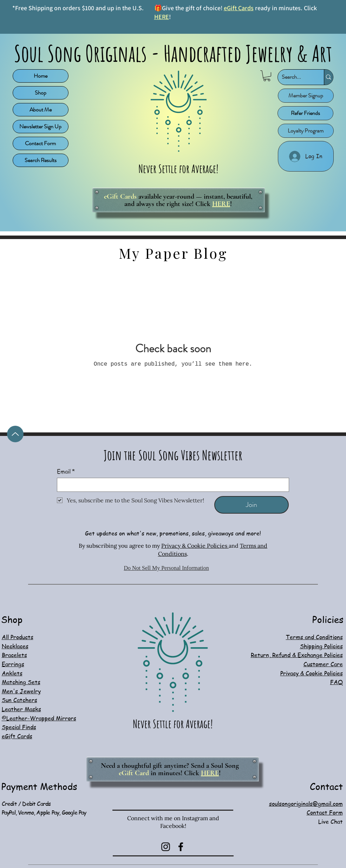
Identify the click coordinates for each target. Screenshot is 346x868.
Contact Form (40, 143)
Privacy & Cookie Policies (195, 546)
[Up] (15, 434)
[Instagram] (166, 847)
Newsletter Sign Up (40, 126)
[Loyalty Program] (306, 131)
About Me (41, 110)
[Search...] (296, 77)
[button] (267, 76)
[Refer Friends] (305, 113)
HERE (162, 17)
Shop (41, 93)
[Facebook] (181, 847)
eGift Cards (239, 8)
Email (66, 471)
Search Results (41, 160)
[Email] (171, 485)
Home (41, 76)
